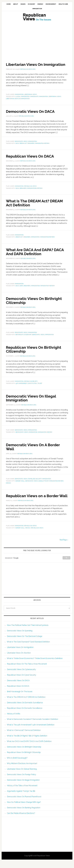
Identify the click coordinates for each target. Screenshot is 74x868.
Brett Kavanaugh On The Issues (20, 698)
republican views (37, 534)
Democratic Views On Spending (20, 637)
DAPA (21, 289)
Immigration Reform (42, 147)
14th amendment (21, 386)
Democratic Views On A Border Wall (35, 450)
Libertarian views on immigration (18, 102)
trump (40, 386)
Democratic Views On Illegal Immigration (32, 401)
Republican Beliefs (31, 384)
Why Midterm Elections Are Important (22, 770)
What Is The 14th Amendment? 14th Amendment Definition (31, 731)
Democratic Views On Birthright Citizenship (35, 304)
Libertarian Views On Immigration (25, 66)
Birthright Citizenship (23, 338)
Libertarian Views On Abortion (19, 659)
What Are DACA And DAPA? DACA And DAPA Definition (37, 255)
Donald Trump (44, 484)
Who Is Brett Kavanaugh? (17, 765)
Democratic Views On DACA (32, 115)
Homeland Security (35, 482)
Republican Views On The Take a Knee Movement (27, 670)
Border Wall (20, 484)
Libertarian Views (30, 98)
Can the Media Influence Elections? (21, 820)
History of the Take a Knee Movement (22, 792)
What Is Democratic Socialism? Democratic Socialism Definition (32, 726)
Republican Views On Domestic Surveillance (25, 715)
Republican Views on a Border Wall (34, 501)
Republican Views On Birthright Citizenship (35, 353)
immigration (43, 100)
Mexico (8, 486)
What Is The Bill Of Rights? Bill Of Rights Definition (27, 742)
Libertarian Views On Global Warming (22, 776)
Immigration (19, 98)
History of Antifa (14, 720)
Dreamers (31, 147)
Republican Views (30, 190)
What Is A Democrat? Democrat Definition (24, 737)
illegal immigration (23, 100)
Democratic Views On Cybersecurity (21, 676)
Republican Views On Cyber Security (21, 682)
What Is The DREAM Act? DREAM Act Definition (37, 207)
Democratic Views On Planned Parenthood (24, 803)
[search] (34, 565)
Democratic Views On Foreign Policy (21, 781)
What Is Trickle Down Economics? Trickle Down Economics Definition (35, 665)
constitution (32, 386)
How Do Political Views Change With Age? (24, 809)
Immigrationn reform (35, 192)
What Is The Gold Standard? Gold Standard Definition (28, 648)
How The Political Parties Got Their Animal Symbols (28, 632)
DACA (17, 147)
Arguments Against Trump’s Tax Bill (21, 798)
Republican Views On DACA (31, 160)
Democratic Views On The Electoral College (25, 643)
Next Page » (64, 546)
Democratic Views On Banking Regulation (24, 814)
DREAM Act (23, 147)
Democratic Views (21, 145)
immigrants (34, 100)
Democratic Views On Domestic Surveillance (25, 709)
